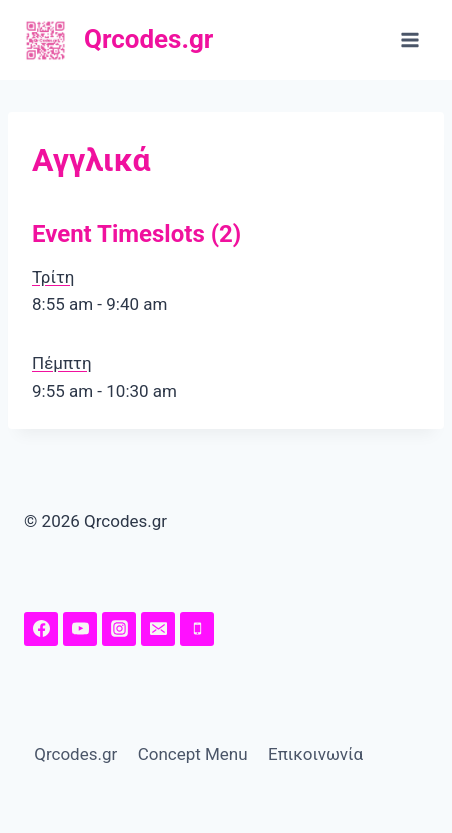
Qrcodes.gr (75, 754)
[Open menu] (409, 39)
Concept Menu (193, 754)
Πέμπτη (62, 363)
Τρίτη (53, 277)
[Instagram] (119, 629)
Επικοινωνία (315, 754)
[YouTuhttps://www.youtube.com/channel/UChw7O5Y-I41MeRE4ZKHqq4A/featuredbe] (80, 629)
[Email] (158, 629)
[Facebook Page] (41, 629)
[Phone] (197, 629)
